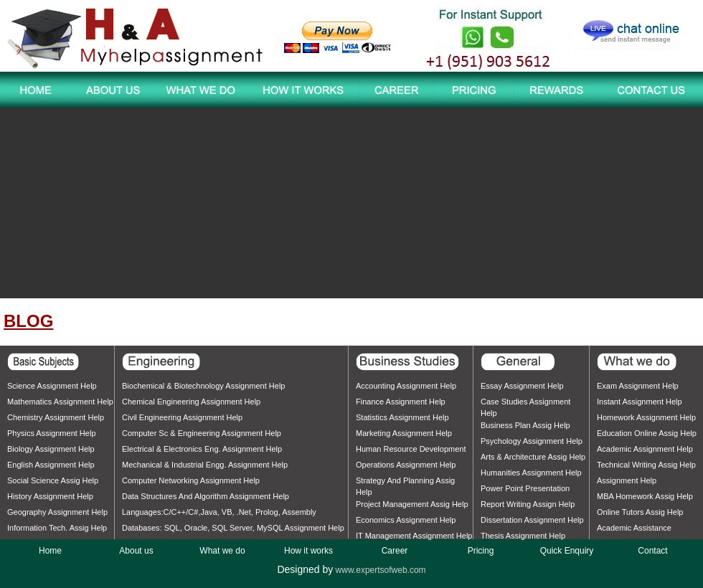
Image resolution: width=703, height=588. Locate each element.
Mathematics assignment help (60, 402)
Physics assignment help (52, 433)
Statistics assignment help (402, 417)
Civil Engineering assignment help (182, 417)
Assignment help (627, 480)
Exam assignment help (638, 386)
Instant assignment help (640, 402)
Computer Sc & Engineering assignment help (202, 433)
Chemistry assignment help (56, 417)
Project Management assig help (412, 504)
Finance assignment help (401, 402)
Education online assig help (647, 433)
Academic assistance (634, 528)
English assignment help (51, 465)
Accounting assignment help (406, 386)
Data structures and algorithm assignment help (206, 496)
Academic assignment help (645, 449)
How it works (308, 551)
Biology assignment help (51, 449)
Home (50, 551)
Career (395, 551)
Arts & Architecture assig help (533, 457)
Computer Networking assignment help (191, 480)
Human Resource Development (411, 449)
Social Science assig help (53, 480)
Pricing (481, 551)
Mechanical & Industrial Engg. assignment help (205, 465)
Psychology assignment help (532, 441)
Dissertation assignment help (532, 520)
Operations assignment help (406, 465)
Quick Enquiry (567, 551)
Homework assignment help (646, 417)
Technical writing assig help (646, 465)
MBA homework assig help (645, 496)
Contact (652, 551)
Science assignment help (52, 386)
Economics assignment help (406, 520)
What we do (222, 551)
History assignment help (50, 496)
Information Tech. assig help (57, 528)
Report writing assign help (528, 504)
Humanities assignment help (531, 473)
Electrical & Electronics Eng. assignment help (202, 449)
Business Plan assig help (525, 425)
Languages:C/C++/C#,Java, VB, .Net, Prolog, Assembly (219, 512)
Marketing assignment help (404, 433)
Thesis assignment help (523, 536)
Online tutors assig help (640, 512)
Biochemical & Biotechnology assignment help (203, 386)
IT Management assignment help (414, 536)
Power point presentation (525, 488)
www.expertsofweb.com (381, 570)
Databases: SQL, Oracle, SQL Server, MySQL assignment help (233, 528)
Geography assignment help (57, 512)
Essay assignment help (522, 386)
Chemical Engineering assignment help (191, 402)
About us (136, 551)
